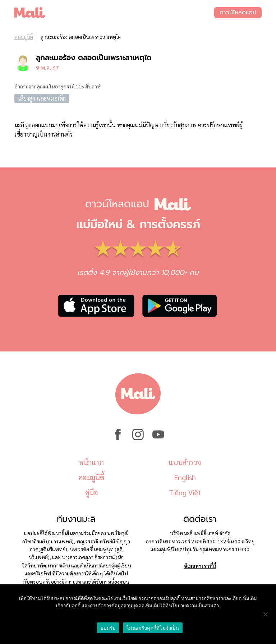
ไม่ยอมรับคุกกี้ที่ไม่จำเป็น (153, 628)
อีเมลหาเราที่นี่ (200, 566)
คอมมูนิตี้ (24, 37)
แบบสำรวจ (185, 462)
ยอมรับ (108, 628)
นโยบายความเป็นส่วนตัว (194, 606)
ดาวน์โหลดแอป (238, 13)
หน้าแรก (91, 462)
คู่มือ (91, 492)
